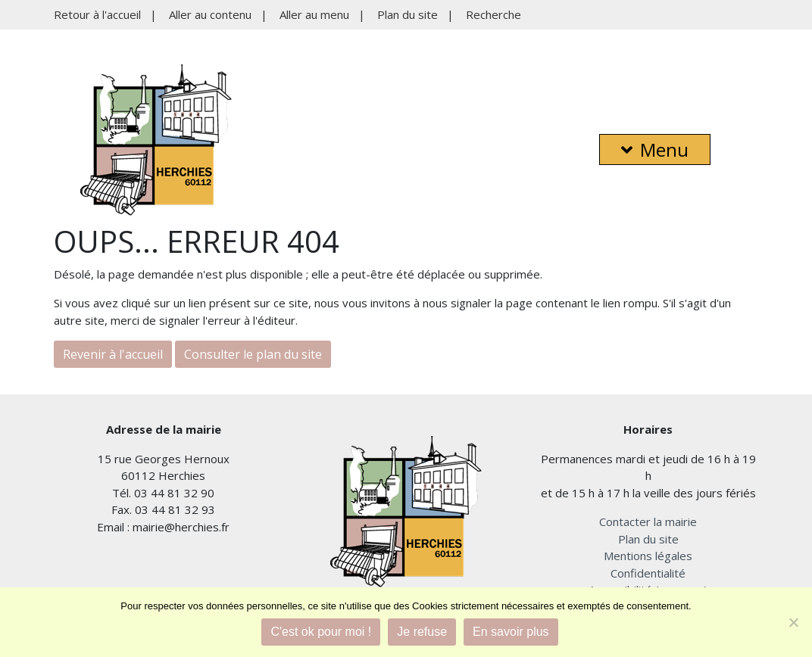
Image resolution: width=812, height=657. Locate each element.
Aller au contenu (210, 14)
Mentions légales (648, 556)
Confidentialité (648, 573)
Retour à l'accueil (97, 14)
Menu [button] (655, 149)
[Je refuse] (793, 622)
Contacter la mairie (648, 522)
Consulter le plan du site (253, 354)
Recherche (493, 14)
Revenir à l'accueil (113, 354)
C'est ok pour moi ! (321, 632)
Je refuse (422, 632)
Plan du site (408, 14)
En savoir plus (511, 632)
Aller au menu (314, 14)
